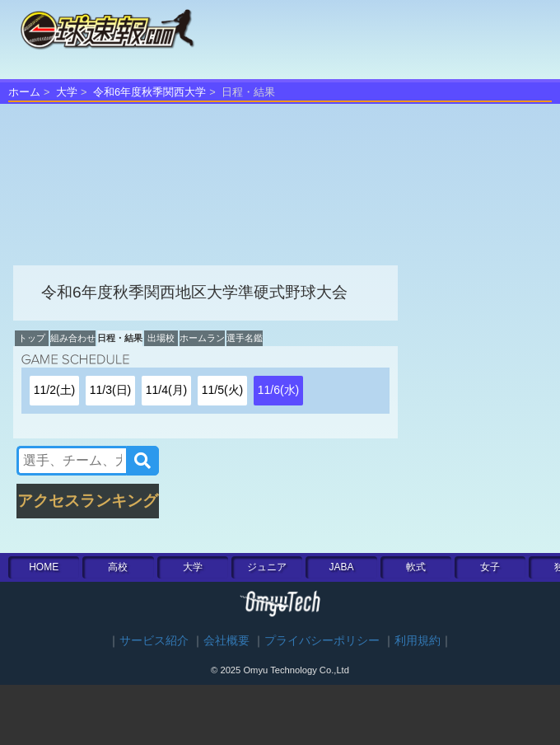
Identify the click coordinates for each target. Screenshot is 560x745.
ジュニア (267, 567)
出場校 (161, 338)
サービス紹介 (154, 641)
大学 (67, 92)
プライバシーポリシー (322, 641)
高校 (118, 567)
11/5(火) (223, 390)
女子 (490, 567)
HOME (44, 567)
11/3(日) (111, 390)
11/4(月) (167, 390)
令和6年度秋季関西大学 (149, 92)
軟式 (416, 567)
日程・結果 (120, 338)
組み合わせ (73, 338)
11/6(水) (279, 390)
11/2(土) (55, 390)
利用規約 (418, 641)
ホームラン (202, 338)
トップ (32, 338)
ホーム (24, 92)
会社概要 (226, 641)
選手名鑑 (245, 338)
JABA (341, 567)
